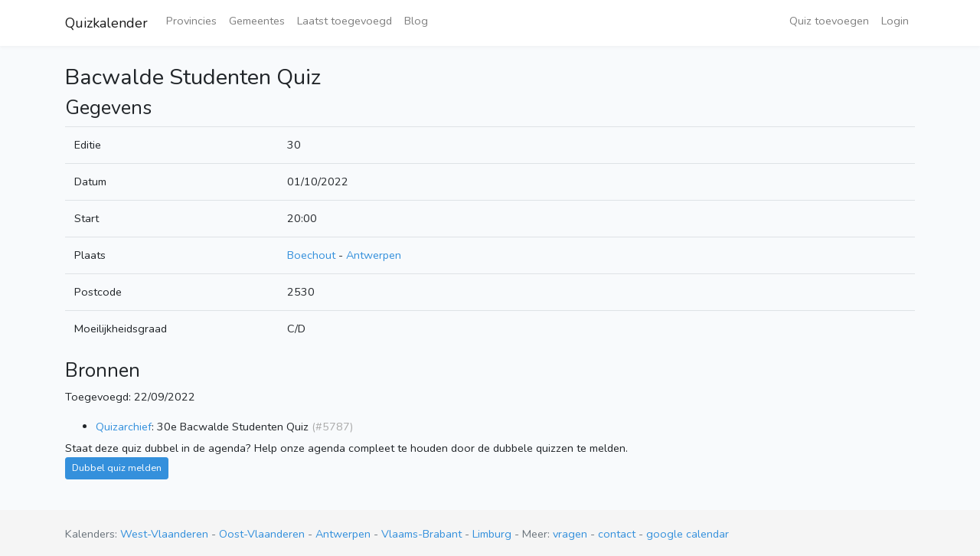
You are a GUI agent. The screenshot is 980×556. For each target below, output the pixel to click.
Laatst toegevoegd (345, 21)
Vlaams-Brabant (423, 534)
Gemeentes (257, 21)
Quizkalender (106, 23)
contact (617, 534)
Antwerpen (374, 255)
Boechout (311, 255)
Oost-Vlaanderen (263, 534)
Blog (416, 21)
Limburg (493, 534)
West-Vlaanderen (166, 534)
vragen (570, 534)
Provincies (191, 21)
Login (895, 21)
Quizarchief (124, 427)
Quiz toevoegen (829, 21)
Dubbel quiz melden (117, 468)
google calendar (688, 534)
